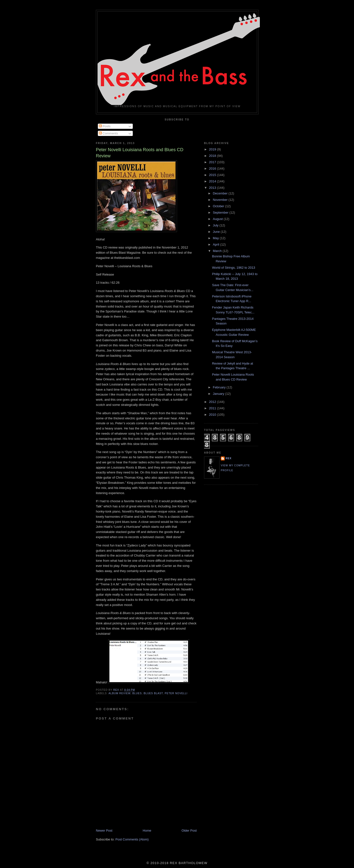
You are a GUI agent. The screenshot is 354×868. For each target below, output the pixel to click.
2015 (213, 175)
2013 (213, 188)
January (219, 394)
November (221, 200)
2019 (213, 149)
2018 (213, 156)
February (220, 387)
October (219, 206)
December (221, 193)
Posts (105, 126)
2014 (213, 181)
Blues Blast (153, 693)
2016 (213, 169)
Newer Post (104, 831)
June (217, 232)
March (218, 251)
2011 (213, 408)
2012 (213, 402)
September (221, 213)
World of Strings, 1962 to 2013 (233, 268)
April (217, 244)
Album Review (119, 693)
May (216, 238)
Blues (137, 693)
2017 (213, 162)
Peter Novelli (176, 693)
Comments (108, 133)
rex (229, 458)
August (218, 219)
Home (147, 831)
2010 (213, 415)
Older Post (189, 831)
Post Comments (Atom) (132, 839)
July (216, 225)
